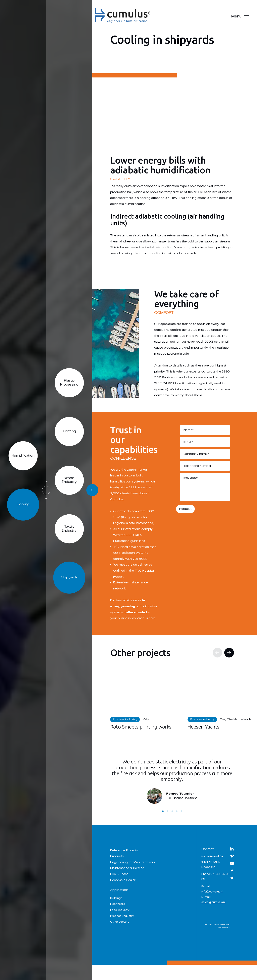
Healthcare (123, 916)
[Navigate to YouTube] (232, 877)
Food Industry (125, 922)
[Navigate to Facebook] (232, 884)
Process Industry (127, 928)
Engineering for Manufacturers (138, 874)
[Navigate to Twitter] (232, 892)
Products (122, 868)
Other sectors (125, 934)
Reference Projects (129, 862)
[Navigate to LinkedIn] (232, 863)
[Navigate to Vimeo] (232, 870)
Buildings (121, 910)
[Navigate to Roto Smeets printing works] (150, 709)
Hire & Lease (125, 886)
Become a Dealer (128, 892)
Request (188, 507)
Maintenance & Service (132, 880)
